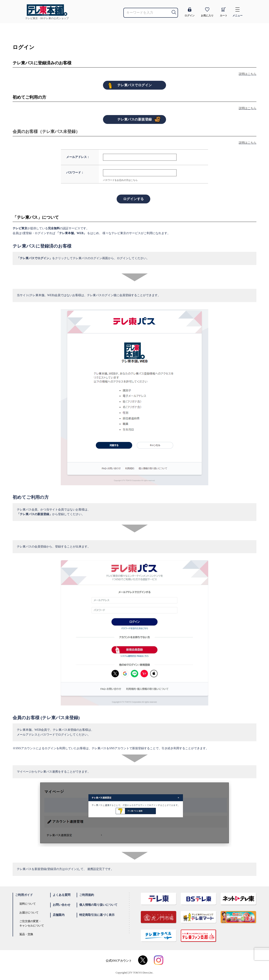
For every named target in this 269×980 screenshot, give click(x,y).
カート (224, 12)
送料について (28, 904)
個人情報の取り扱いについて (98, 905)
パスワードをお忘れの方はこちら (120, 180)
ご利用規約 (87, 895)
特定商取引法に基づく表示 (97, 915)
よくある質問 (62, 895)
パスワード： (75, 173)
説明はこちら (248, 74)
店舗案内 (59, 915)
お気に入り (207, 12)
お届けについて (29, 913)
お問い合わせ (62, 905)
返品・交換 (26, 934)
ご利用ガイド (24, 895)
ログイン (190, 12)
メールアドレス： (78, 157)
